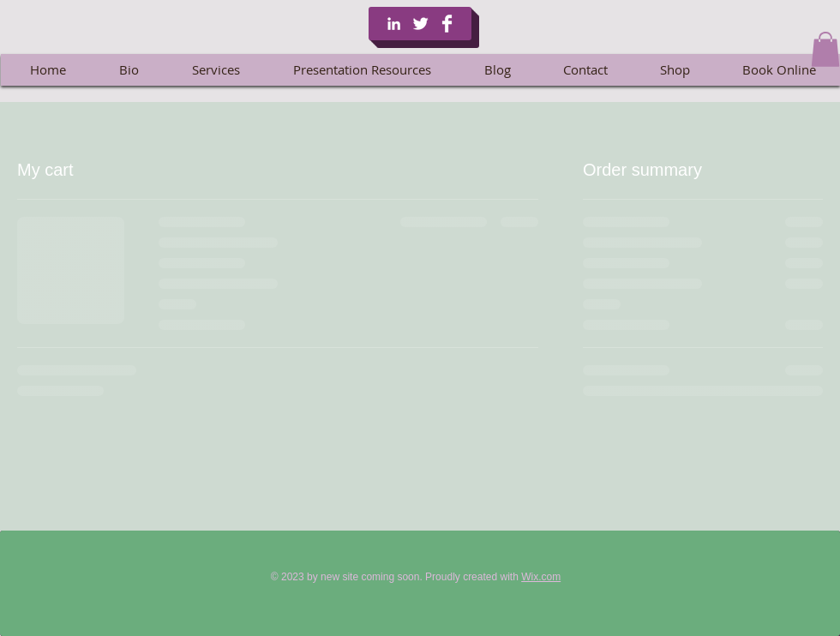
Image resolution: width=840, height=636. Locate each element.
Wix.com (541, 577)
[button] (825, 49)
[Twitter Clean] (420, 24)
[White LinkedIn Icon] (394, 24)
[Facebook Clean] (447, 24)
